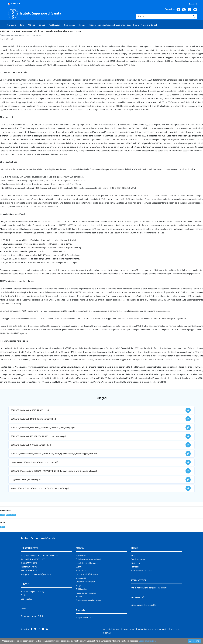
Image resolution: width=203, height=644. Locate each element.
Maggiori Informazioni (147, 641)
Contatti (24, 601)
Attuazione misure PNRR (32, 622)
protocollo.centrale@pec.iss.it (38, 580)
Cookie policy (26, 605)
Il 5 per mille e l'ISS (84, 623)
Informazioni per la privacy (32, 597)
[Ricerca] (163, 16)
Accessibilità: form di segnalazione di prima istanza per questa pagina (136, 635)
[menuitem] (13, 25)
